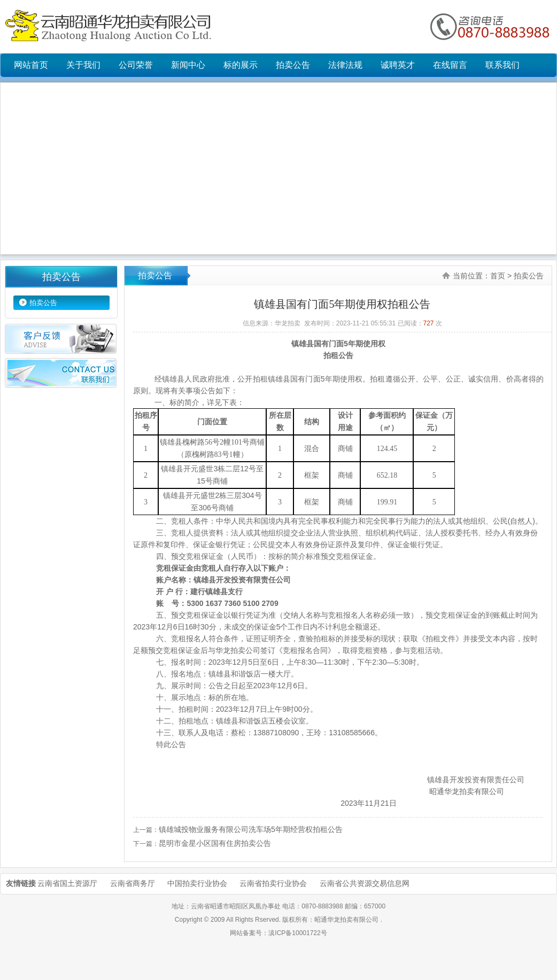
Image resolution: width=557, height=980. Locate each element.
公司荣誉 (136, 65)
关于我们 (83, 65)
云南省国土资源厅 (67, 883)
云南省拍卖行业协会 (273, 883)
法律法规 (345, 65)
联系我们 (502, 65)
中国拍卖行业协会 (197, 883)
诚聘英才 (398, 65)
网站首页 (31, 65)
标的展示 (241, 65)
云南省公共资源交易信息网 (365, 883)
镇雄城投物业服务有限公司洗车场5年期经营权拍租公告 (251, 829)
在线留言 (450, 65)
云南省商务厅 (133, 883)
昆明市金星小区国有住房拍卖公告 (215, 843)
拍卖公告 (293, 65)
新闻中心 (188, 65)
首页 (498, 276)
